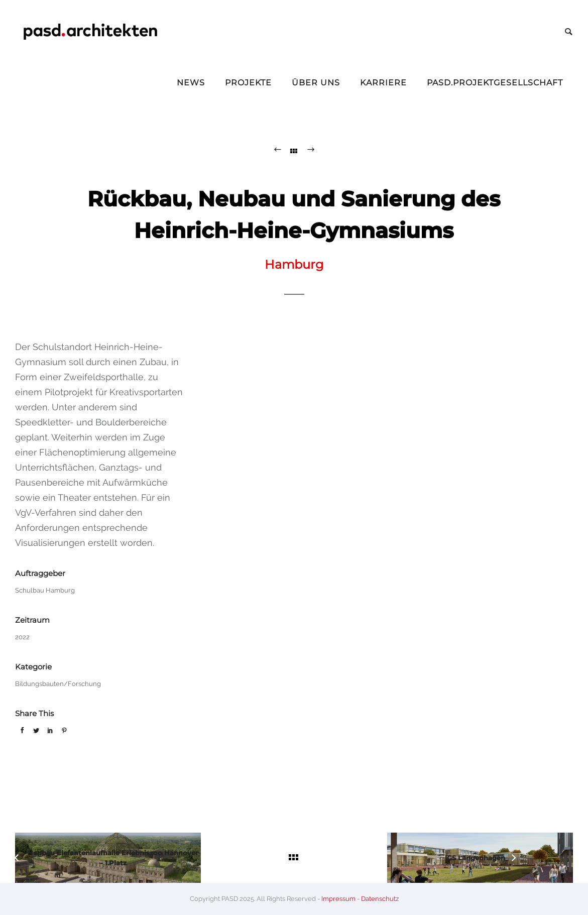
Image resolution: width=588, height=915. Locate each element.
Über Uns (316, 83)
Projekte (248, 83)
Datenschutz (380, 899)
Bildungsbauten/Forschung (58, 684)
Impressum (338, 899)
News (191, 83)
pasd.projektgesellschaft (495, 83)
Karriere (383, 83)
